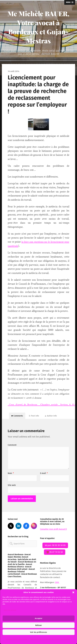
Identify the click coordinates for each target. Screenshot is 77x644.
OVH (57, 583)
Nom (11, 474)
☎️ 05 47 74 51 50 (55, 553)
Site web (12, 486)
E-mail (44, 474)
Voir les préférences (38, 632)
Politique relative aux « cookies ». (17, 639)
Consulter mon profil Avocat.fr (54, 530)
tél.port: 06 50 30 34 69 (55, 546)
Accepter (39, 618)
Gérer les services (10, 610)
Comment (12, 445)
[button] (73, 592)
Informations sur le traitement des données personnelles (50, 639)
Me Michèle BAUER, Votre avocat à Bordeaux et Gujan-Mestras (38, 27)
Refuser (39, 625)
